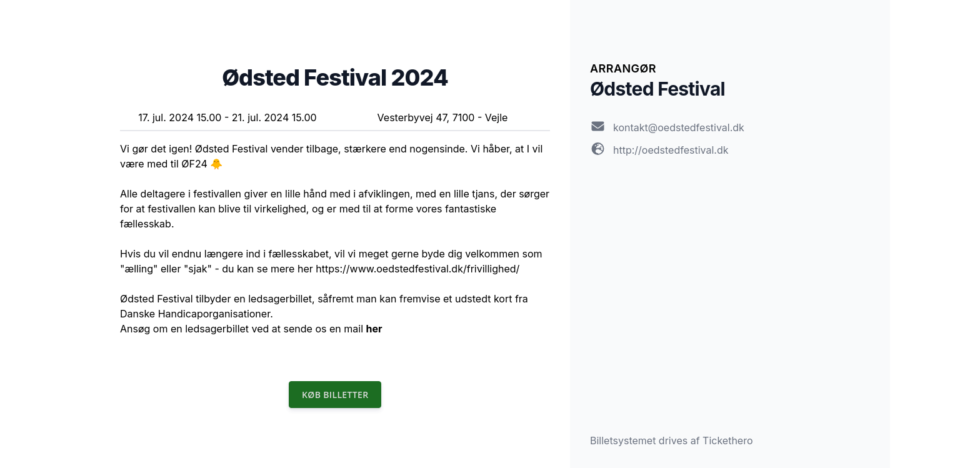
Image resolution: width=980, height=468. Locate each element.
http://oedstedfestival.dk (671, 150)
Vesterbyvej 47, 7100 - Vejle (443, 117)
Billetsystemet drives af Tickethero (672, 441)
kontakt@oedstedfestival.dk (679, 127)
